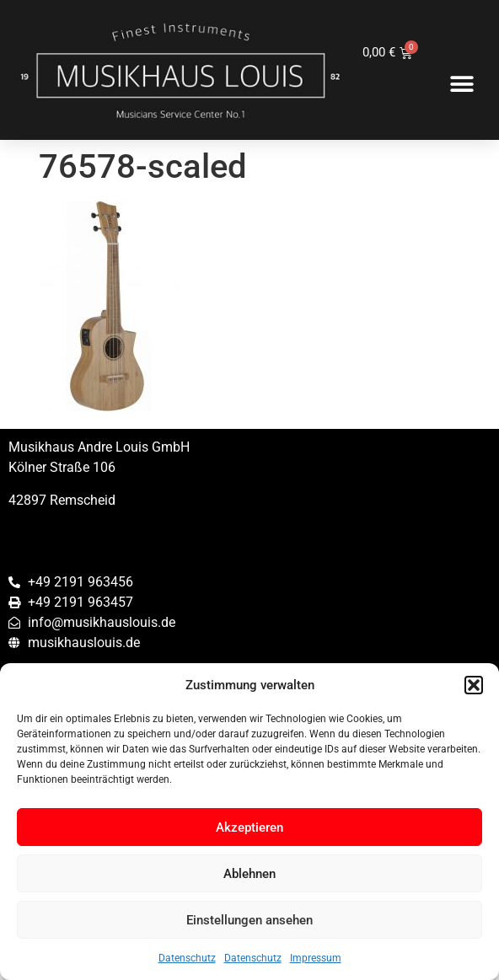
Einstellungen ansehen (249, 920)
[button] (474, 685)
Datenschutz (187, 958)
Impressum (316, 958)
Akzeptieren (249, 827)
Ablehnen (249, 874)
